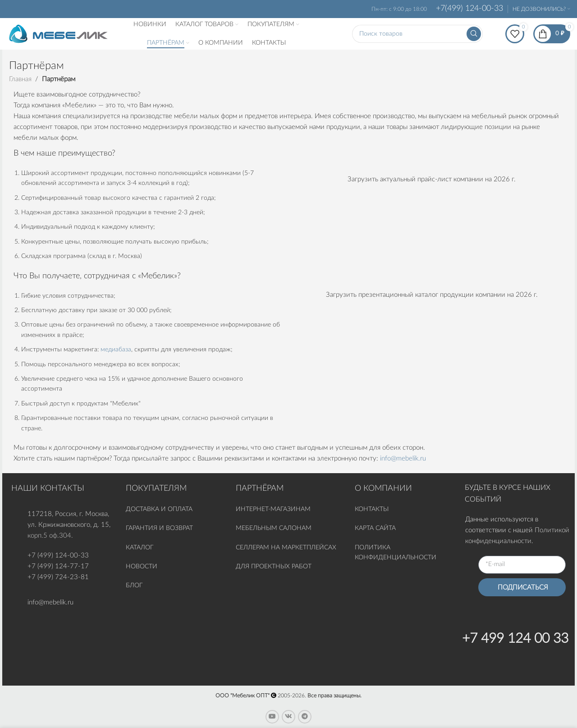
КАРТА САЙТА (375, 528)
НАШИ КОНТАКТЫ (48, 488)
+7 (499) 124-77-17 (58, 566)
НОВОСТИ (142, 567)
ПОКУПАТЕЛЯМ (156, 488)
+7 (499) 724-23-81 (58, 577)
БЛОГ (134, 585)
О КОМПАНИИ (383, 488)
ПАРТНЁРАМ (260, 488)
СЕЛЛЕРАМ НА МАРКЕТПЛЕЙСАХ (286, 548)
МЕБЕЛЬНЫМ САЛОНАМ (274, 528)
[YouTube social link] (272, 717)
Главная (20, 79)
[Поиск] (417, 34)
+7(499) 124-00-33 (469, 9)
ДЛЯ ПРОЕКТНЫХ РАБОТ (274, 567)
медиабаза (116, 350)
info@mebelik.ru (403, 458)
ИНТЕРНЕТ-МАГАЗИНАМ (273, 509)
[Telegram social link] (305, 717)
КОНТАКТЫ (372, 509)
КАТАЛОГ (140, 548)
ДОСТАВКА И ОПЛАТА (159, 509)
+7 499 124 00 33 (515, 639)
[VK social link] (288, 717)
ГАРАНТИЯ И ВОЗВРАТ (159, 528)
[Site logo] (58, 34)
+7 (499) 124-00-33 (58, 555)
